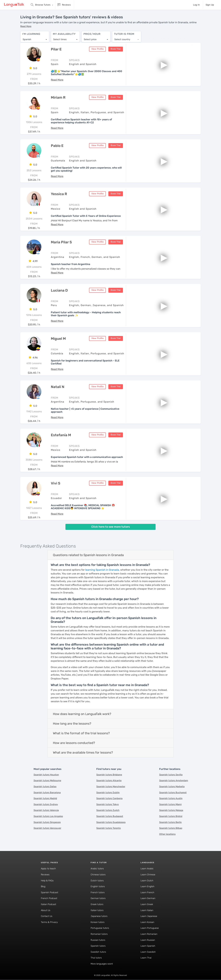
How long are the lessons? (72, 724)
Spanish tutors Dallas (45, 787)
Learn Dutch (147, 881)
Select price (90, 38)
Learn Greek (147, 904)
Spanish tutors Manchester (111, 787)
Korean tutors (98, 922)
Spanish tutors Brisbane (109, 775)
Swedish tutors (98, 952)
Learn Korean (147, 922)
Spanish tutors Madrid (45, 799)
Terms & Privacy (49, 922)
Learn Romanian (149, 934)
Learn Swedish (148, 952)
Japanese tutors (99, 917)
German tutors (98, 899)
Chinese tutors (98, 875)
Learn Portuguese (150, 928)
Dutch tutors (97, 881)
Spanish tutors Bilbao (171, 828)
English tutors (98, 887)
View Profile (97, 49)
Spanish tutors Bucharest (173, 793)
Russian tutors (98, 940)
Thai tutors (96, 958)
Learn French (147, 893)
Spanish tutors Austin (171, 799)
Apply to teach (48, 869)
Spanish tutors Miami (170, 805)
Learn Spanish (148, 946)
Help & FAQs (47, 881)
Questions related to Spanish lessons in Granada (88, 555)
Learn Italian (147, 911)
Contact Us (47, 917)
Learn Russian (148, 940)
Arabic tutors (97, 869)
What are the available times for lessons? (83, 753)
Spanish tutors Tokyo (107, 805)
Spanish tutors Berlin (170, 822)
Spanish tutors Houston (46, 775)
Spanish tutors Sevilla (171, 775)
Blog (43, 887)
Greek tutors (97, 904)
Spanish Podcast (50, 893)
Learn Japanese (149, 917)
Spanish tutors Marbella (172, 787)
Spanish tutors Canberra (109, 799)
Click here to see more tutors (111, 527)
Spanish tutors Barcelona (47, 793)
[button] (26, 26)
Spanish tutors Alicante (109, 781)
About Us (46, 911)
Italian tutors (97, 911)
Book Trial (116, 49)
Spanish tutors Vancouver (47, 828)
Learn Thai (146, 958)
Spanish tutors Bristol (171, 816)
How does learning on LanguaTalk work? (82, 714)
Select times (60, 38)
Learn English (147, 887)
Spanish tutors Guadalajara (111, 822)
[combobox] (35, 38)
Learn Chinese (148, 875)
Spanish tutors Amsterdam (174, 781)
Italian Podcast (48, 904)
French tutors (98, 893)
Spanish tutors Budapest (110, 816)
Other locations (167, 834)
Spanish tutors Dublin (108, 793)
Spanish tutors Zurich (108, 811)
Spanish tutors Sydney (46, 805)
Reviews (45, 875)
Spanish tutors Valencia (46, 811)
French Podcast (49, 899)
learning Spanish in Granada (102, 570)
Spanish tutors (98, 946)
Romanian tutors (99, 934)
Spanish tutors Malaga (171, 811)
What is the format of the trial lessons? (81, 733)
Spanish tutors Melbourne (47, 781)
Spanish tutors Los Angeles (48, 816)
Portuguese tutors (100, 928)
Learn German (148, 899)
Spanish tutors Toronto (109, 828)
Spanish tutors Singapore (47, 822)
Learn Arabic (147, 869)
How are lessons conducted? (74, 743)
